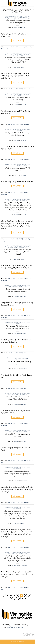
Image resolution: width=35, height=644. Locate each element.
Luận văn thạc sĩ (11, 17)
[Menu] (3, 3)
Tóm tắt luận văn (27, 47)
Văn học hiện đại (23, 18)
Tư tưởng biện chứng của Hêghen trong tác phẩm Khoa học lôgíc (18, 134)
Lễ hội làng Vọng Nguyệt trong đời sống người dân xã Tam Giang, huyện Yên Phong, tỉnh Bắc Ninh (17, 60)
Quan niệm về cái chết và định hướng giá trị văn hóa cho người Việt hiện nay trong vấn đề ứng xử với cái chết (17, 474)
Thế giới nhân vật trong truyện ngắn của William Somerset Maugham (18, 290)
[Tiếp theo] (24, 599)
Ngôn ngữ (23, 17)
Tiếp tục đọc (17, 41)
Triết (20, 95)
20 (20, 599)
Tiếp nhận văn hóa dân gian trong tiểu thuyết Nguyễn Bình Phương (17, 398)
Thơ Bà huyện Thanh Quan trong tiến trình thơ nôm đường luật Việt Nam (17, 327)
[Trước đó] (5, 596)
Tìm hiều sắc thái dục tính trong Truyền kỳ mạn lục (18, 363)
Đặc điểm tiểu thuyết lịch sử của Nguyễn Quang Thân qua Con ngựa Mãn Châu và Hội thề (18, 252)
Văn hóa (19, 55)
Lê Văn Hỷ (24, 28)
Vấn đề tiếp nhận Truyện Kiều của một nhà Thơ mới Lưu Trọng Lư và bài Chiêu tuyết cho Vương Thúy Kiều (17, 558)
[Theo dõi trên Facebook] (24, 634)
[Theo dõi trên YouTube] (32, 634)
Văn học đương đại (20, 166)
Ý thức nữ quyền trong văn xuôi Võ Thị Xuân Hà (17, 169)
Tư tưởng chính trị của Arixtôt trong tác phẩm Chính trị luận (17, 99)
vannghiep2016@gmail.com (15, 627)
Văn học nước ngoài (19, 287)
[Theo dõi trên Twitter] (30, 634)
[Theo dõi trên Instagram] (27, 634)
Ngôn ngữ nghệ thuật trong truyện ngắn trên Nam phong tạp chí (17, 21)
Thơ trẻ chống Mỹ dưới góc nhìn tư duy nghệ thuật (18, 435)
